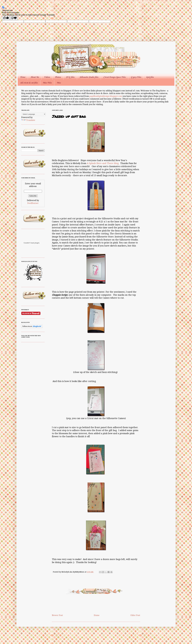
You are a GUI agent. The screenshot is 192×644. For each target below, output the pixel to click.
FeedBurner (33, 203)
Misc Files (47, 83)
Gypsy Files (136, 77)
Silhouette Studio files (89, 77)
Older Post (135, 615)
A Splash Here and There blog (103, 163)
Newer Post (57, 615)
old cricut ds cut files (29, 83)
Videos (47, 77)
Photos (58, 77)
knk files (150, 77)
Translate (28, 120)
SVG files (70, 77)
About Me (35, 77)
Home (23, 77)
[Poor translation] (14, 18)
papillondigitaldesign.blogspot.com (106, 96)
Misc (59, 83)
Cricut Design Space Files (114, 77)
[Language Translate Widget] (33, 114)
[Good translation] (6, 18)
